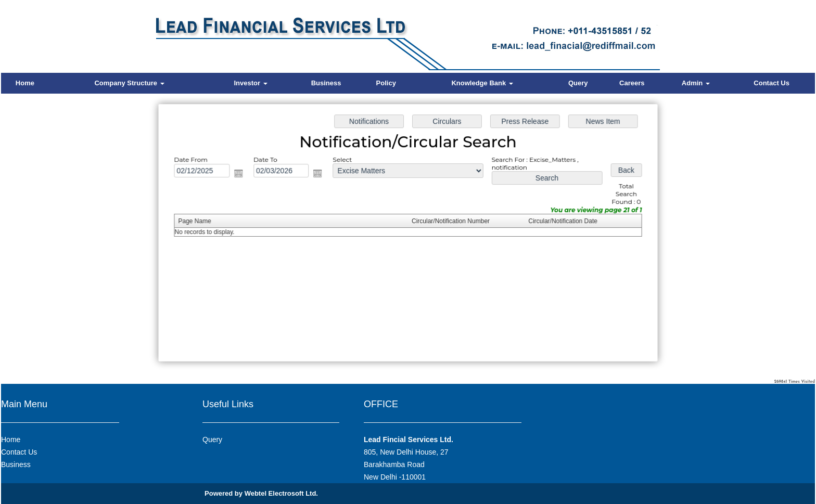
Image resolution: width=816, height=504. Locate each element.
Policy (386, 83)
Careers (632, 83)
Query (578, 83)
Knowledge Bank (482, 83)
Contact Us (772, 83)
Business (326, 83)
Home (25, 83)
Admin (696, 83)
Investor (250, 83)
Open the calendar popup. (244, 176)
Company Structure (129, 83)
